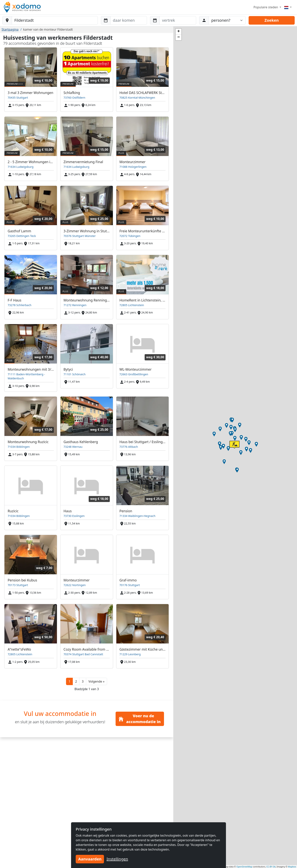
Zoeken (272, 20)
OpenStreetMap (244, 867)
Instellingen (117, 859)
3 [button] (83, 681)
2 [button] (76, 681)
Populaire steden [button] (266, 7)
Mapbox (292, 867)
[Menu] (288, 7)
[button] (97, 681)
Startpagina (10, 29)
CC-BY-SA (271, 867)
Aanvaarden (90, 859)
